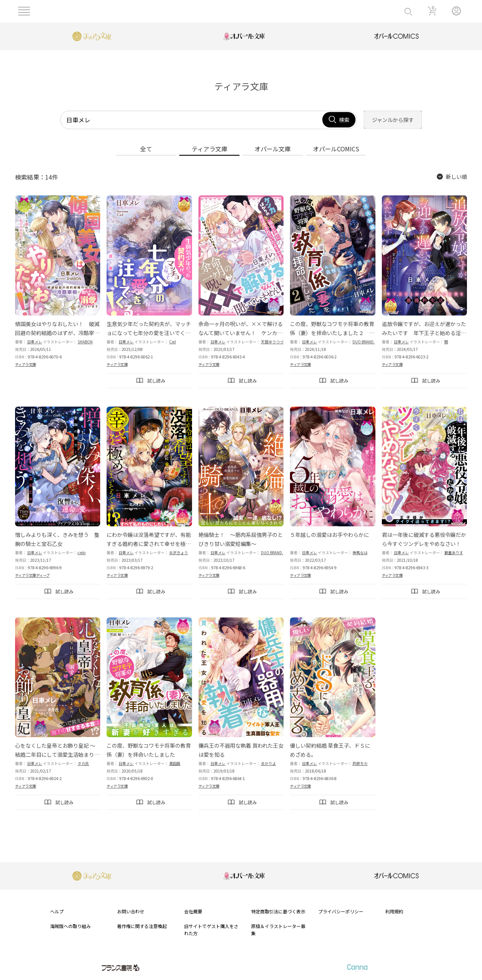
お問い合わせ (131, 911)
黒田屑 (175, 763)
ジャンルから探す (393, 120)
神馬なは (360, 552)
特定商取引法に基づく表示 (278, 911)
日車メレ (35, 342)
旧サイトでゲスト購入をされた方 (211, 930)
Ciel (172, 342)
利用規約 (394, 911)
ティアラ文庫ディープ (32, 575)
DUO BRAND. (364, 342)
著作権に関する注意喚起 (142, 926)
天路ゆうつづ (272, 342)
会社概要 (193, 911)
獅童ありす (454, 552)
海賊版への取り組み (70, 926)
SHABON (85, 342)
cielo (82, 552)
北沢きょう (178, 552)
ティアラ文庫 (26, 364)
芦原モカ (360, 763)
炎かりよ (268, 763)
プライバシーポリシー (341, 911)
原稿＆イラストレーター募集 (278, 930)
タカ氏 (83, 763)
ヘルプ (57, 911)
